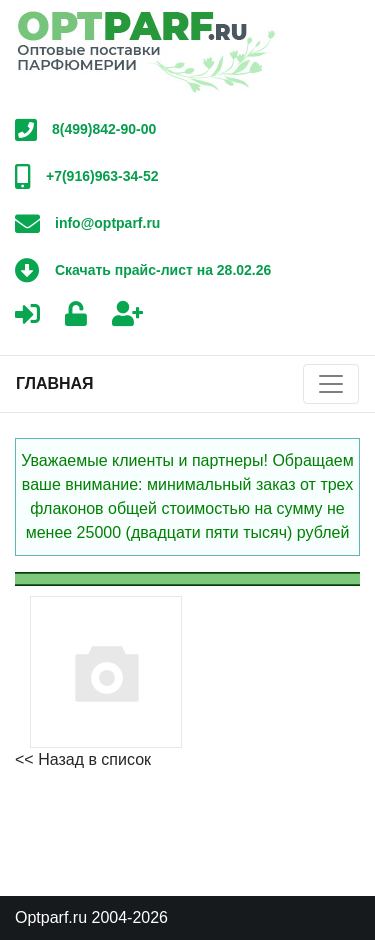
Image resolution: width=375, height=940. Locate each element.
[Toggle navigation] (331, 384)
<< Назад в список (83, 759)
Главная (55, 383)
